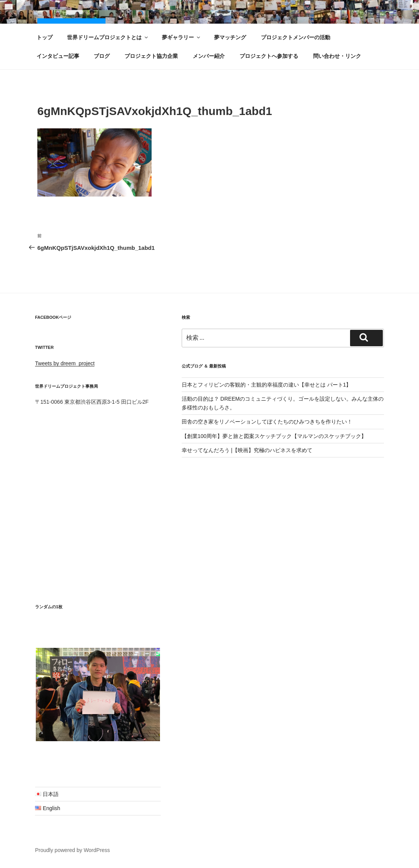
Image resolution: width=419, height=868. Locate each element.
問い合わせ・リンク (337, 56)
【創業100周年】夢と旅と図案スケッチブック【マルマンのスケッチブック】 (274, 436)
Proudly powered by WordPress (73, 850)
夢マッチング (230, 37)
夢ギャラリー (182, 37)
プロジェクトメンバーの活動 (296, 37)
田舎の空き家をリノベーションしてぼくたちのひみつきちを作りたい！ (267, 422)
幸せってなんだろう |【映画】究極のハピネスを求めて (247, 450)
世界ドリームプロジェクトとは (108, 37)
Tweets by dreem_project (65, 363)
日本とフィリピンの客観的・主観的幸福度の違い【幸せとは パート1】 (267, 385)
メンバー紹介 (209, 56)
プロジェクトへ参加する (269, 56)
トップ (45, 37)
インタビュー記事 (58, 56)
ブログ (102, 56)
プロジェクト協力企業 (151, 56)
